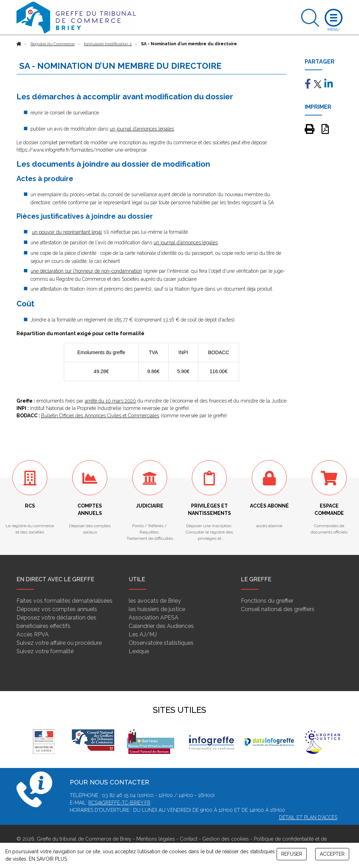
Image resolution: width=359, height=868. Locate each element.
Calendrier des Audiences (161, 626)
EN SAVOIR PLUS (48, 859)
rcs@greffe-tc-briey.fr (119, 803)
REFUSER (292, 854)
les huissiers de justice (157, 609)
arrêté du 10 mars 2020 (110, 401)
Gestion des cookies (226, 839)
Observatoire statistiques (161, 643)
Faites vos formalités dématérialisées (65, 601)
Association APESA (154, 618)
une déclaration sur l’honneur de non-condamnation (86, 271)
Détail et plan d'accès (308, 817)
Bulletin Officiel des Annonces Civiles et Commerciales (100, 416)
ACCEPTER (332, 854)
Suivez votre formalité (45, 651)
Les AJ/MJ (143, 634)
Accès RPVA (33, 634)
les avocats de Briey (155, 601)
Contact (189, 839)
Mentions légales (156, 839)
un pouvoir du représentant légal (67, 232)
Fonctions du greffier (267, 601)
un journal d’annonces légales (142, 129)
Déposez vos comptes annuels (57, 609)
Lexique (139, 651)
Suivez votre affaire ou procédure (59, 643)
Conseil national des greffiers (278, 609)
